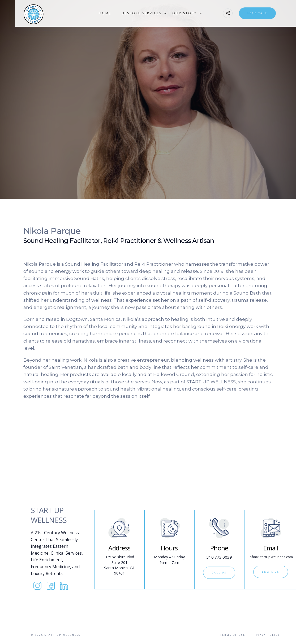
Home (105, 13)
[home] (47, 13)
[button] (142, 13)
